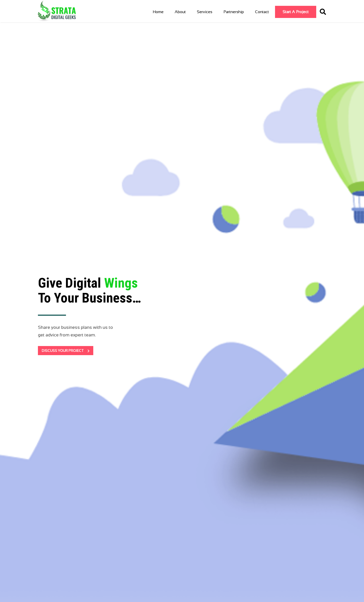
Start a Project (296, 12)
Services (205, 12)
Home (158, 12)
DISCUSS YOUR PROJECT (66, 351)
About (180, 12)
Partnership (234, 12)
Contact (262, 12)
